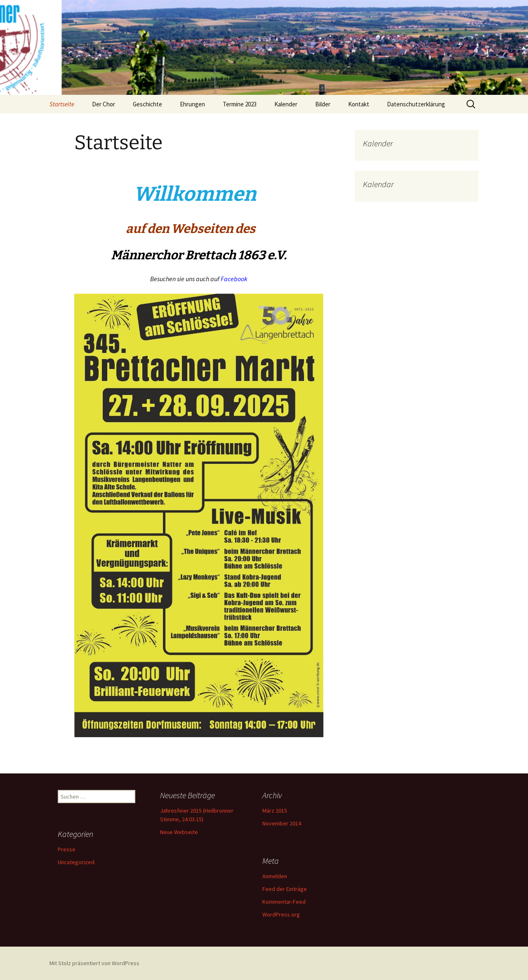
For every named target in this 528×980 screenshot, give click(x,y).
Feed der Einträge (285, 889)
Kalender (286, 104)
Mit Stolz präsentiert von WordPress (94, 963)
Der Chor (104, 104)
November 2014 (282, 823)
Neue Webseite (179, 832)
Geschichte (147, 104)
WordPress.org (281, 914)
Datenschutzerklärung (416, 104)
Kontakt (359, 104)
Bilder (323, 104)
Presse (67, 849)
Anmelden (275, 876)
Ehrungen (192, 104)
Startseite (62, 104)
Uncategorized (76, 862)
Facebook (234, 279)
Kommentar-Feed (284, 902)
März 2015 (275, 811)
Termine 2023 (240, 104)
